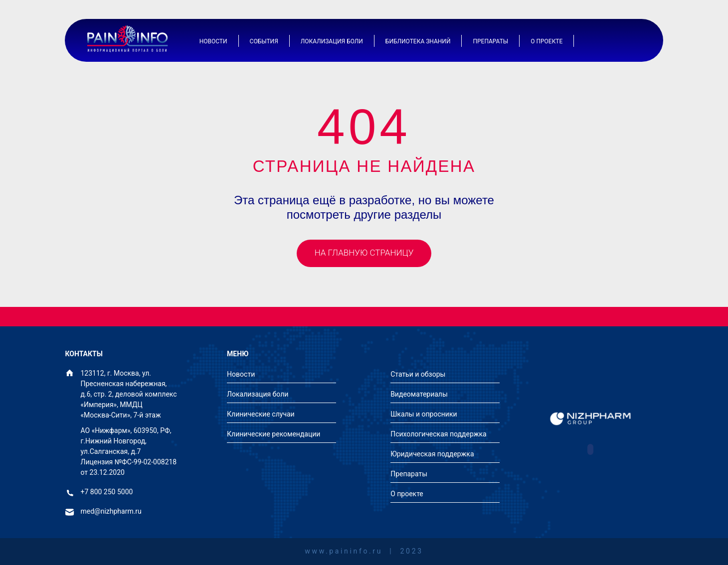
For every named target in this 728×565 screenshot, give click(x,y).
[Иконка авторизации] (608, 41)
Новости (213, 41)
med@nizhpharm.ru (111, 511)
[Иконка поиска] (633, 41)
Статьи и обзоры (418, 374)
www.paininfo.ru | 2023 (364, 551)
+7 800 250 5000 (107, 492)
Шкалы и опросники (424, 414)
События (264, 41)
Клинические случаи (261, 414)
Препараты (490, 41)
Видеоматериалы (419, 394)
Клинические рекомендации (273, 434)
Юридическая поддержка (432, 454)
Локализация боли (332, 41)
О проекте (546, 41)
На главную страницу (364, 253)
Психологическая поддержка (439, 434)
